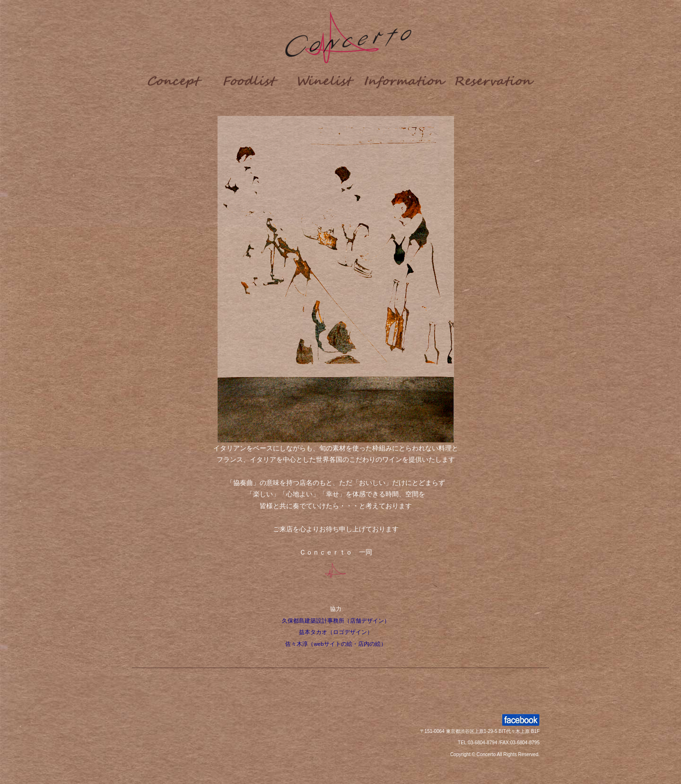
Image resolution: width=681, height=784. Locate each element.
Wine (326, 80)
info (406, 80)
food (250, 80)
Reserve (496, 80)
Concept (175, 80)
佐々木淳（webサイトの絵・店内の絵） (336, 644)
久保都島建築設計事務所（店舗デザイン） (336, 621)
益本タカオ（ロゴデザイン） (336, 632)
